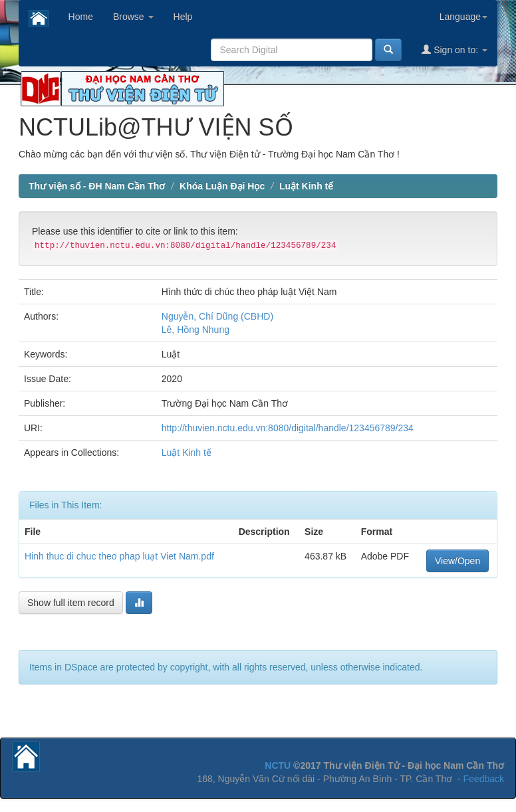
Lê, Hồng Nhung (195, 330)
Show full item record (71, 603)
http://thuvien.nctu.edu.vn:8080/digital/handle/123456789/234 (288, 428)
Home (81, 17)
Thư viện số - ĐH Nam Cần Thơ (97, 186)
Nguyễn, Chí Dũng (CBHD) (217, 316)
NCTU (278, 765)
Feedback (484, 779)
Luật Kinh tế (306, 186)
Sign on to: (454, 50)
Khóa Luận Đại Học (222, 186)
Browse (133, 17)
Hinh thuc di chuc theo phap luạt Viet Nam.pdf (119, 556)
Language (463, 17)
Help (183, 17)
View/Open (457, 561)
